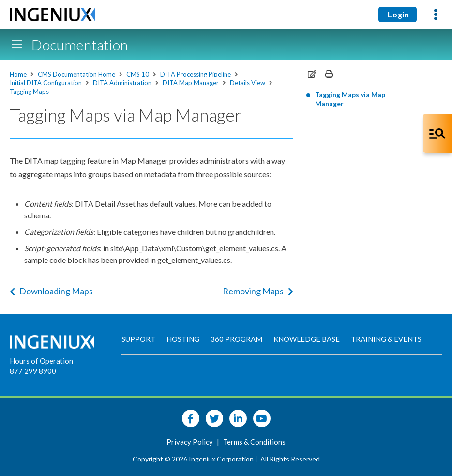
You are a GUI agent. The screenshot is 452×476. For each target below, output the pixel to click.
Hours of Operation (41, 361)
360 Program (236, 339)
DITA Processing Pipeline (196, 74)
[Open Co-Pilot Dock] (437, 133)
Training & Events (386, 339)
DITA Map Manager (191, 83)
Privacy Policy (190, 442)
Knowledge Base (307, 339)
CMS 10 (138, 74)
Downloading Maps (51, 291)
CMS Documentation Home (76, 74)
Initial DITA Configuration (46, 83)
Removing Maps (258, 291)
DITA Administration (122, 83)
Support (138, 339)
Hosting (183, 339)
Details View (248, 83)
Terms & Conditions (254, 442)
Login (398, 14)
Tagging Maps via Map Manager (350, 99)
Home (18, 74)
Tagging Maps (29, 92)
